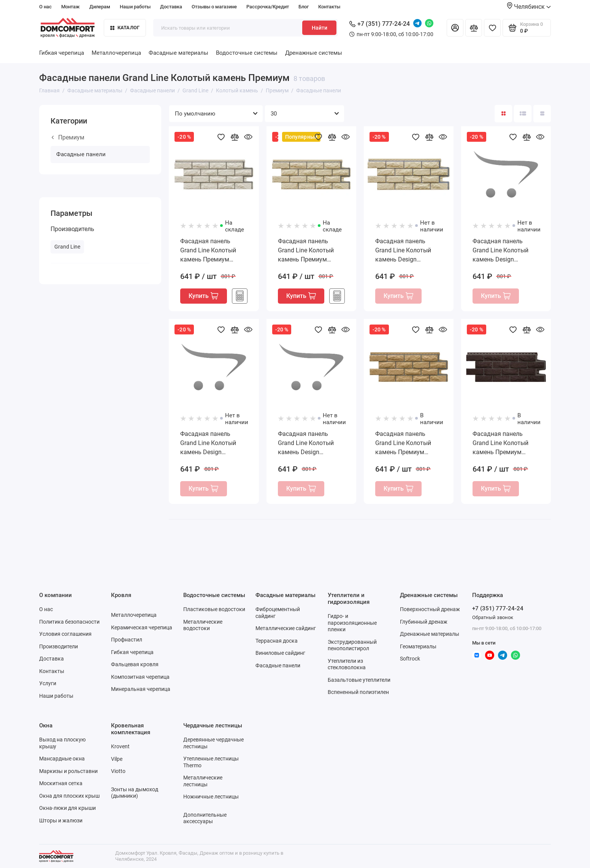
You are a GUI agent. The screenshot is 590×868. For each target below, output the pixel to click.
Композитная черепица (140, 677)
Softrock (410, 659)
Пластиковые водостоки (214, 609)
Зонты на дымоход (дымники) (135, 793)
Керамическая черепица (142, 627)
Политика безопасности (69, 622)
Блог (304, 7)
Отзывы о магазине (214, 7)
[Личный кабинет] (455, 28)
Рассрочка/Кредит (268, 7)
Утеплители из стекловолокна (347, 664)
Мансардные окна (62, 759)
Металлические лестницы (203, 781)
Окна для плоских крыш (69, 796)
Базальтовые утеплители (359, 680)
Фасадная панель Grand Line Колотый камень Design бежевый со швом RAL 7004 (407, 251)
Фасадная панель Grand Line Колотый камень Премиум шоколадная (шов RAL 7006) (504, 444)
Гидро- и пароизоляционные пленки (352, 623)
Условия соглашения (65, 634)
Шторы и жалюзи (61, 820)
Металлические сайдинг (286, 628)
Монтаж (71, 7)
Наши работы (135, 7)
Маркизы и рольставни (68, 771)
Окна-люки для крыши (67, 808)
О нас (45, 7)
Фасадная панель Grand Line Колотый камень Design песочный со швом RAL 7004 (213, 444)
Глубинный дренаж (424, 622)
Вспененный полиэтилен (358, 692)
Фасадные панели (81, 154)
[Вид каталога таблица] (542, 114)
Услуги (48, 683)
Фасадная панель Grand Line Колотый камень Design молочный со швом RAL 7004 (500, 251)
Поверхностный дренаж (430, 609)
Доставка (171, 7)
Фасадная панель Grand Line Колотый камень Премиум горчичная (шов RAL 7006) (404, 444)
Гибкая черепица (62, 53)
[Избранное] (492, 28)
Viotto (118, 771)
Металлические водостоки (203, 625)
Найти (320, 28)
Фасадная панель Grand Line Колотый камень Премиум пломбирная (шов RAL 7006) (212, 251)
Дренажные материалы (430, 634)
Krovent (120, 746)
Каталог (125, 28)
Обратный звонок (493, 617)
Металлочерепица (116, 53)
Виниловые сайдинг (280, 653)
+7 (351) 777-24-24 (380, 24)
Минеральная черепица (141, 689)
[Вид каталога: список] (523, 114)
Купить (203, 296)
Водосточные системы (247, 53)
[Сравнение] (474, 28)
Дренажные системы (314, 53)
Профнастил (127, 640)
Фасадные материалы (178, 53)
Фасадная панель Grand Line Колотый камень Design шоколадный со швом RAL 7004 (309, 444)
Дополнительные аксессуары (205, 818)
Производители (59, 646)
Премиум (68, 137)
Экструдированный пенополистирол (352, 645)
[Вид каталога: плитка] (503, 114)
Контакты (329, 7)
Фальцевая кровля (135, 664)
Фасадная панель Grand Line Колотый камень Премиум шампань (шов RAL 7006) (306, 251)
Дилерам (100, 7)
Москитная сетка (61, 783)
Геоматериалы (418, 646)
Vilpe (117, 759)
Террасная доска (277, 641)
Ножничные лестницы (211, 797)
